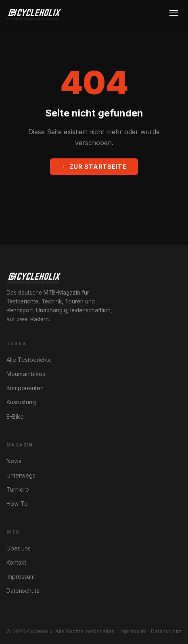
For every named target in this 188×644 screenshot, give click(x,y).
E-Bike (15, 417)
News (14, 461)
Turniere (18, 489)
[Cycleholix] (34, 13)
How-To (17, 504)
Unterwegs (21, 475)
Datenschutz (23, 591)
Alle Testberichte (29, 360)
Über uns (19, 548)
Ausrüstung (21, 402)
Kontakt (16, 562)
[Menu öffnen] (174, 13)
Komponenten (25, 388)
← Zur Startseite (94, 167)
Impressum (21, 576)
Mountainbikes (26, 374)
